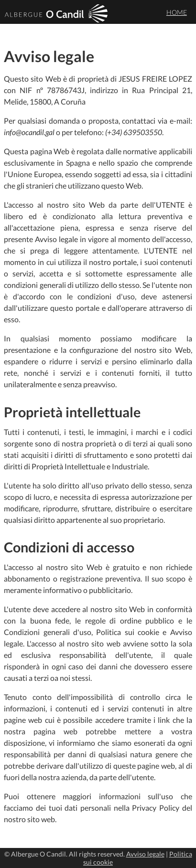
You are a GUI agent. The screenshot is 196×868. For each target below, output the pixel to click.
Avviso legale (145, 854)
